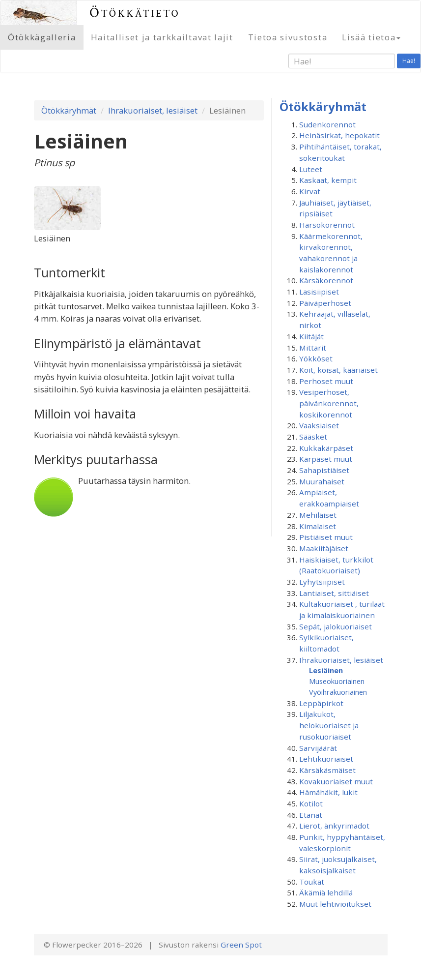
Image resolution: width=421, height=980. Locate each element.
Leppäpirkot (321, 703)
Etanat (311, 815)
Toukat (312, 882)
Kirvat (310, 191)
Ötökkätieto (135, 13)
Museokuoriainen (337, 681)
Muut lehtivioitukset (335, 904)
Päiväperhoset (325, 303)
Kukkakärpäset (326, 448)
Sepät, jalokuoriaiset (336, 626)
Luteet (311, 169)
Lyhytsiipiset (322, 582)
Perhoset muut (326, 381)
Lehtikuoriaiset (326, 759)
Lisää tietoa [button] (371, 37)
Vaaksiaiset (319, 425)
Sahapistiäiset (324, 470)
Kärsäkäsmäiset (327, 770)
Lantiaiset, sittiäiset (334, 593)
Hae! (409, 61)
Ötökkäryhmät (69, 110)
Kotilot (311, 803)
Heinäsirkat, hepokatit (339, 135)
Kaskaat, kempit (328, 180)
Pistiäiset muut (326, 537)
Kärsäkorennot (326, 280)
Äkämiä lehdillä (326, 892)
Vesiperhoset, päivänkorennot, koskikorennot (329, 403)
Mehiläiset (318, 515)
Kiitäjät (311, 336)
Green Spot (241, 945)
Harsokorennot (327, 225)
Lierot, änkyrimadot (334, 826)
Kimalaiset (318, 526)
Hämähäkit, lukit (328, 792)
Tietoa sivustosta (288, 37)
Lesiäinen (326, 670)
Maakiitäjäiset (324, 548)
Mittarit (313, 348)
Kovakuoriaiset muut (336, 781)
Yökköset (316, 358)
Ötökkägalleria (42, 37)
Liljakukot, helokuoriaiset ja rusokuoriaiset (329, 725)
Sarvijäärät (318, 748)
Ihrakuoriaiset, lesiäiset (153, 110)
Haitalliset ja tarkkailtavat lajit (162, 37)
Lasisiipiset (319, 292)
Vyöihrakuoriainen (338, 692)
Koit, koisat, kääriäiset (338, 370)
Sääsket (313, 437)
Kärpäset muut (326, 459)
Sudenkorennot (327, 124)
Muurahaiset (322, 481)
